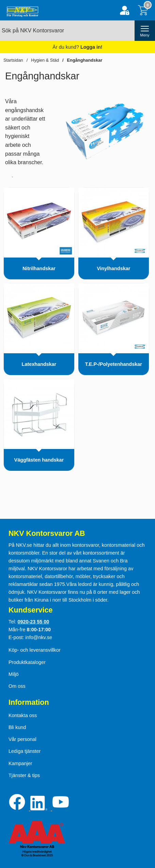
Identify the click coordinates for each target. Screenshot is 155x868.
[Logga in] (125, 10)
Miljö (14, 674)
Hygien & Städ (45, 60)
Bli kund (17, 727)
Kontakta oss (23, 715)
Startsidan (13, 60)
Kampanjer (20, 763)
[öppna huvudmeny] (145, 31)
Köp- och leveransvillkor (35, 650)
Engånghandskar (85, 60)
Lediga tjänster (25, 751)
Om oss (17, 686)
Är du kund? (77, 47)
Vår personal (22, 739)
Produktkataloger (27, 662)
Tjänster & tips (24, 775)
